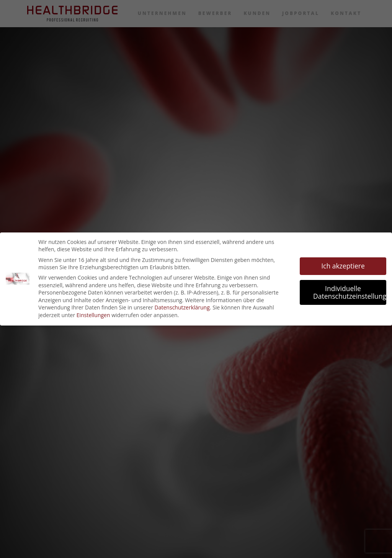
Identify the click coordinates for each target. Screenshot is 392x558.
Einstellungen (93, 315)
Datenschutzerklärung (182, 307)
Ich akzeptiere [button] (343, 266)
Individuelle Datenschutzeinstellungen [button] (350, 292)
